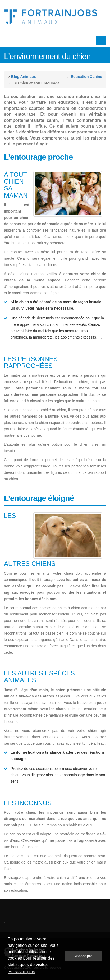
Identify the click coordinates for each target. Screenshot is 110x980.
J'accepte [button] (84, 956)
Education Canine (86, 77)
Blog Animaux (24, 77)
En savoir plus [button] (22, 972)
